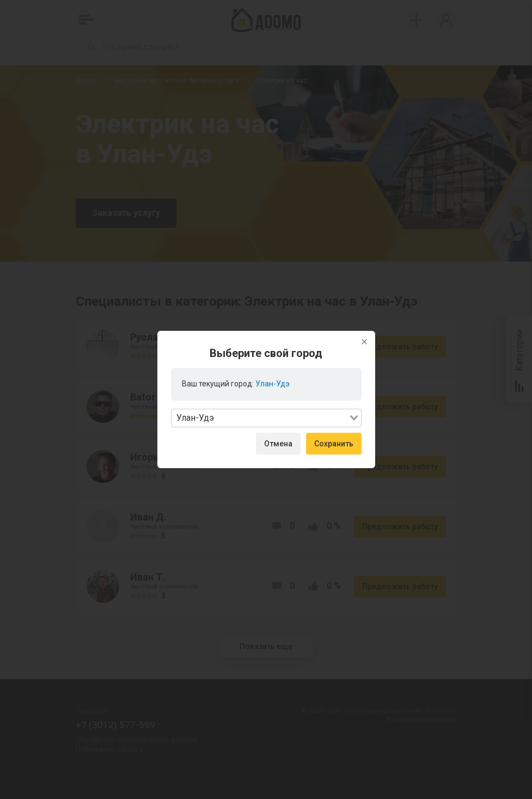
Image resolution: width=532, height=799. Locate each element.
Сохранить (334, 444)
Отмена (278, 444)
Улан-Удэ (273, 384)
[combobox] (266, 418)
